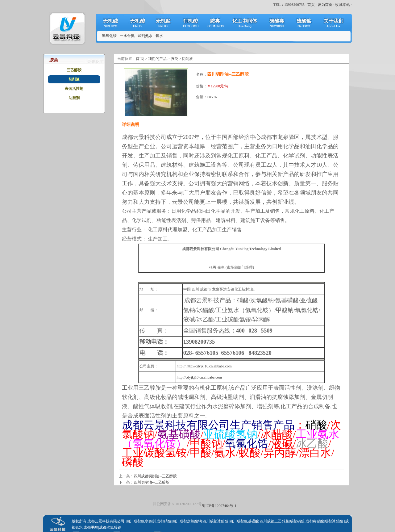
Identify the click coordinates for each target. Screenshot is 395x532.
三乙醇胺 (74, 70)
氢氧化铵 (109, 36)
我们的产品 (157, 59)
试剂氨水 (145, 36)
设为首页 (325, 5)
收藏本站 (343, 5)
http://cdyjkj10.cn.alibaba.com (199, 377)
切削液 (74, 79)
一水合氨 (127, 36)
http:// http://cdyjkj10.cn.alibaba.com (204, 366)
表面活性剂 (74, 89)
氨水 (159, 36)
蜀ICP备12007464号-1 (219, 506)
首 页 (140, 59)
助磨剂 (74, 98)
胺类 (174, 59)
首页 (311, 5)
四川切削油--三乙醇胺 (152, 482)
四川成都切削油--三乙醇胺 (155, 476)
